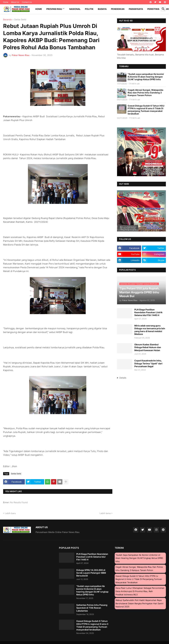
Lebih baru (10, 513)
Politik (89, 9)
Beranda (7, 20)
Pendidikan (118, 9)
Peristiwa (153, 9)
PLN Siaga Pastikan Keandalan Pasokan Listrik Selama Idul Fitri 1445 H (148, 312)
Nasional (75, 9)
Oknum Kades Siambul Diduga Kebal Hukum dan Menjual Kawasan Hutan (148, 347)
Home (6, 2)
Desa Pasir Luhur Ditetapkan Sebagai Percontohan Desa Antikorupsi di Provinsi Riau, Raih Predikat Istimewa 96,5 (140, 591)
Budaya (102, 9)
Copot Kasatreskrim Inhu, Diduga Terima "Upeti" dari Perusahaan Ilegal (148, 363)
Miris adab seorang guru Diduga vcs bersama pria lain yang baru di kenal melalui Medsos (150, 330)
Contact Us (27, 2)
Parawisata (136, 9)
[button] (163, 9)
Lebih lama (105, 513)
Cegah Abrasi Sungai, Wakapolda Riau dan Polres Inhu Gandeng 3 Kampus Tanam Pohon (145, 93)
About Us (15, 2)
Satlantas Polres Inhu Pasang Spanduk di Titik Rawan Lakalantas (92, 608)
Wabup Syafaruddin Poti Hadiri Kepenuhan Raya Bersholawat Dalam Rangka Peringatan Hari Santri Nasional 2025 (139, 603)
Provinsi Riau (54, 9)
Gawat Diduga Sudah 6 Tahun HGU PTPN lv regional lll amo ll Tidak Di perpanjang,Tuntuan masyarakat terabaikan (146, 110)
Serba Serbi (20, 20)
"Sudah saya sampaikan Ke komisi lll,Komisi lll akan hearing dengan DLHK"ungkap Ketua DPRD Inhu (146, 77)
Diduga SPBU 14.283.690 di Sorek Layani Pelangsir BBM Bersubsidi (91, 573)
